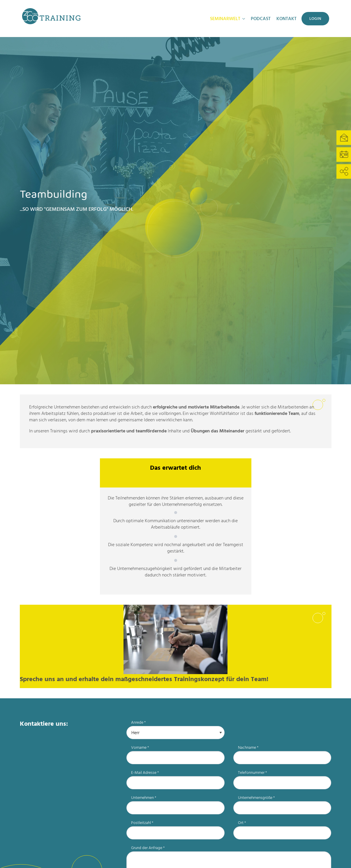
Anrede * (138, 722)
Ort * (242, 823)
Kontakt (286, 19)
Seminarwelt (225, 19)
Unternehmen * (144, 798)
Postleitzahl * (142, 823)
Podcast (261, 19)
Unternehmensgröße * (256, 798)
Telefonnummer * (252, 773)
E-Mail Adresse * (145, 773)
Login (315, 19)
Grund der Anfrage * (148, 848)
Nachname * (248, 747)
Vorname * (140, 747)
